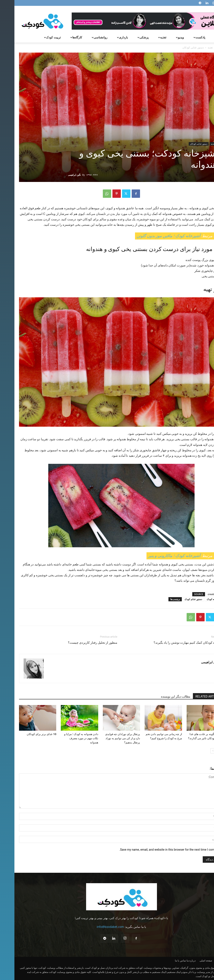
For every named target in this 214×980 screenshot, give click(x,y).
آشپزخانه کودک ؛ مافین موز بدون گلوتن (155, 236)
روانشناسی (85, 37)
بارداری (108, 37)
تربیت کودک (38, 37)
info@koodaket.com (96, 927)
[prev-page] (205, 751)
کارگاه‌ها (61, 37)
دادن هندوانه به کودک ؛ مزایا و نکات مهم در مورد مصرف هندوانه (67, 738)
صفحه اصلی (191, 960)
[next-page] (199, 751)
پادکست (184, 37)
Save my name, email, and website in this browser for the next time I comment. (156, 850)
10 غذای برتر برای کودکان (27, 734)
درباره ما (177, 960)
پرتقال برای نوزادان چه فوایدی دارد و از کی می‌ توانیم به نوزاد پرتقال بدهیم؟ (108, 738)
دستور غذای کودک (179, 599)
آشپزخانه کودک (199, 599)
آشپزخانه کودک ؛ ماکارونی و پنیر (160, 556)
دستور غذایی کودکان (184, 144)
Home (206, 47)
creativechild (200, 594)
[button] (204, 38)
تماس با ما (166, 960)
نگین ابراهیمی (60, 175)
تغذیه (147, 37)
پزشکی (128, 37)
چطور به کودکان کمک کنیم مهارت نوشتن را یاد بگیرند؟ (174, 643)
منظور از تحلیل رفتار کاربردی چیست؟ (78, 643)
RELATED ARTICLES (194, 696)
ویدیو (165, 37)
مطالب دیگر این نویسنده (161, 696)
